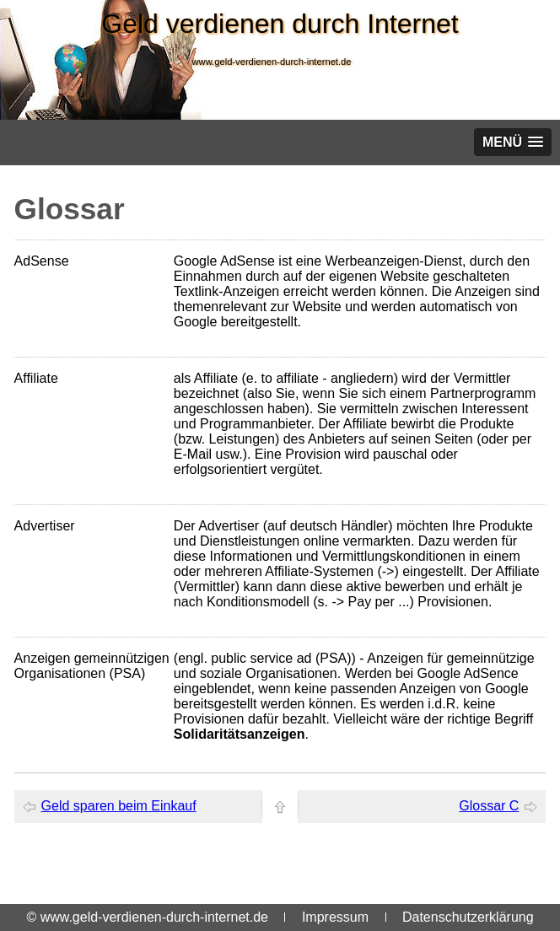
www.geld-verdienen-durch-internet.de (271, 62)
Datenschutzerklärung (468, 917)
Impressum (335, 917)
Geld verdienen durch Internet (280, 24)
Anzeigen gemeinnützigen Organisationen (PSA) (92, 666)
